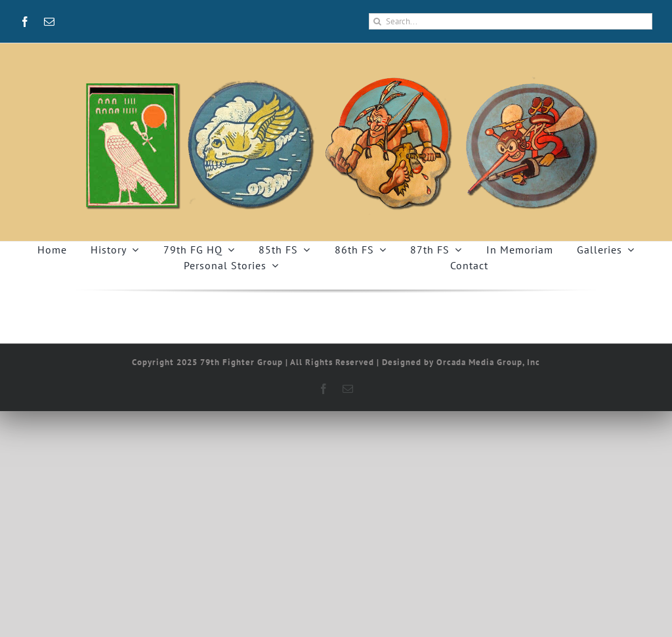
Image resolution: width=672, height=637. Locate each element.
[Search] (377, 21)
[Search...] (511, 21)
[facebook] (25, 22)
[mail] (50, 22)
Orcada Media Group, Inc (488, 362)
